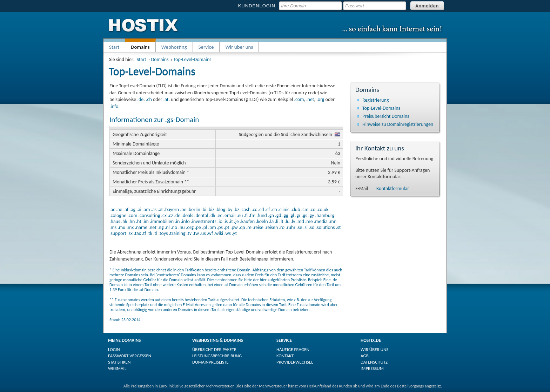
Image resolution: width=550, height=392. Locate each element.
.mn (333, 221)
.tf (144, 233)
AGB (365, 356)
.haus (115, 221)
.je (236, 221)
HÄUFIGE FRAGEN (293, 349)
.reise (258, 227)
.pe (198, 227)
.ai (139, 209)
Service (206, 47)
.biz (211, 209)
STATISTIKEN (119, 362)
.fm (252, 215)
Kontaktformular (393, 188)
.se (299, 227)
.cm (305, 209)
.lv (293, 221)
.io (220, 221)
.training (177, 233)
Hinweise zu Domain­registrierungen (398, 124)
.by (229, 209)
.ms (113, 227)
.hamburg (325, 215)
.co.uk (322, 209)
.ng (160, 227)
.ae (119, 209)
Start (114, 47)
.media (321, 221)
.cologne (118, 215)
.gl (292, 215)
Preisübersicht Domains (386, 116)
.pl (204, 227)
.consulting (149, 215)
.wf (210, 233)
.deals (187, 215)
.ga (271, 215)
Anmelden (427, 6)
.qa (242, 227)
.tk (150, 233)
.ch (149, 99)
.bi (204, 209)
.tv (189, 233)
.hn (132, 221)
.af (126, 209)
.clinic (284, 209)
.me (309, 221)
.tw (196, 233)
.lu (287, 221)
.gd (278, 215)
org (321, 99)
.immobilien (162, 221)
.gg (285, 215)
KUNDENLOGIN (257, 6)
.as (154, 209)
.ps (220, 227)
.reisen (271, 227)
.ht (138, 221)
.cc (254, 209)
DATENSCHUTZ (374, 362)
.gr (298, 215)
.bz (236, 209)
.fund (262, 215)
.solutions (325, 227)
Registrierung (375, 100)
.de (140, 99)
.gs (304, 215)
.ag (132, 209)
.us (203, 233)
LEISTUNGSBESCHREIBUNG (217, 356)
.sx (130, 233)
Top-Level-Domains (193, 59)
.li (276, 221)
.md (300, 221)
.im (146, 221)
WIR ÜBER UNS (374, 349)
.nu (181, 227)
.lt (281, 221)
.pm (212, 227)
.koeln (262, 221)
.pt (227, 227)
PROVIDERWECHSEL (295, 362)
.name (141, 227)
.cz (170, 215)
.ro (282, 227)
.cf (268, 209)
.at (166, 99)
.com (299, 99)
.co (313, 209)
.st (338, 227)
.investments (204, 221)
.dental (201, 215)
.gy (311, 215)
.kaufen (247, 221)
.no (174, 227)
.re (249, 227)
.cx (164, 215)
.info (114, 106)
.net (310, 99)
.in (177, 221)
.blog (220, 209)
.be (183, 209)
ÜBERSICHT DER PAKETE (214, 349)
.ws (227, 233)
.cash (245, 209)
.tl (155, 233)
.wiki (219, 233)
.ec (219, 215)
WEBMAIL (117, 368)
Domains (160, 59)
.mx (130, 227)
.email (230, 215)
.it (231, 221)
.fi (246, 215)
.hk (124, 221)
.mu (121, 227)
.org (190, 227)
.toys (163, 233)
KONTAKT (285, 356)
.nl (167, 227)
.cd (261, 209)
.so (311, 227)
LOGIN (114, 349)
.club (295, 209)
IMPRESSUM (372, 368)
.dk (212, 215)
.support (118, 233)
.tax (137, 233)
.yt (234, 233)
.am (146, 209)
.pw (234, 227)
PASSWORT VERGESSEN (130, 356)
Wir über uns (239, 47)
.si (306, 227)
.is (226, 221)
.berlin (194, 209)
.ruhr (290, 227)
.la (271, 221)
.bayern (171, 209)
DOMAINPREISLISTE (210, 362)
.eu (240, 215)
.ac (112, 209)
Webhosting (174, 47)
